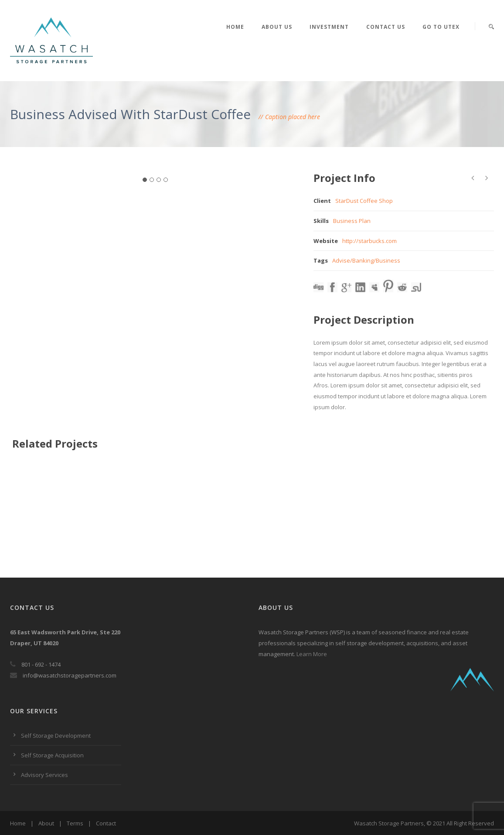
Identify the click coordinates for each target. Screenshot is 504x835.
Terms (75, 823)
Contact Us (386, 27)
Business (388, 260)
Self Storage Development (56, 736)
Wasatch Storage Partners (389, 823)
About (46, 823)
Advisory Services (44, 775)
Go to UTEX (441, 27)
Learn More (312, 654)
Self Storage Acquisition (52, 755)
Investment (329, 27)
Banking (363, 260)
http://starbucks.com (369, 241)
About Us (277, 27)
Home (235, 27)
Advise (341, 260)
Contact (106, 823)
